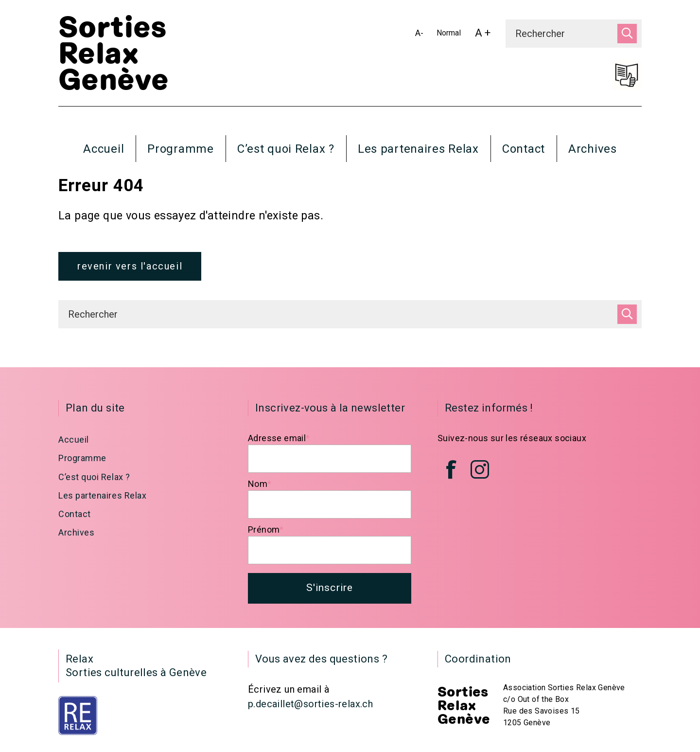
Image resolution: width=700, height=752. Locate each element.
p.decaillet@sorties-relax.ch (310, 707)
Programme (180, 149)
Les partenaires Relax (418, 149)
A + (485, 35)
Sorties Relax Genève (114, 54)
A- (421, 35)
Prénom (266, 531)
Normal (451, 35)
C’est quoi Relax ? (286, 149)
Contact (524, 149)
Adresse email (279, 440)
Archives (593, 149)
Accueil (104, 149)
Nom (260, 486)
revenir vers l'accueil (130, 268)
